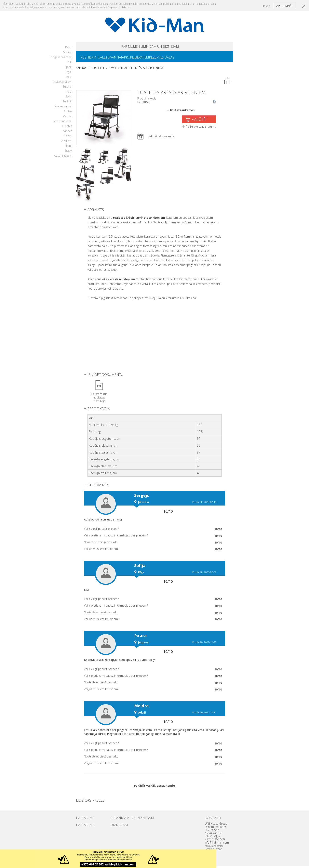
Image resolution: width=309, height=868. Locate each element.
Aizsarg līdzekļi (63, 158)
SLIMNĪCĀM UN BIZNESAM (165, 47)
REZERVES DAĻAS (179, 59)
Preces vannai (63, 109)
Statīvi (68, 153)
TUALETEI (108, 59)
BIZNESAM (117, 826)
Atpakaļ (227, 83)
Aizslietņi (67, 143)
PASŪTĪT (199, 122)
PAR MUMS (119, 47)
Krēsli (69, 79)
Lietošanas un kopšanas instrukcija (99, 400)
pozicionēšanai (63, 123)
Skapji (68, 148)
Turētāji (67, 89)
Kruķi (69, 64)
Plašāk (266, 6)
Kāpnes (67, 133)
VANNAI (124, 59)
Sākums (81, 70)
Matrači (67, 118)
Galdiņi (68, 138)
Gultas (68, 114)
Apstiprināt (285, 6)
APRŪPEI (139, 59)
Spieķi (68, 69)
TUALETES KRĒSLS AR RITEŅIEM (142, 70)
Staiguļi (68, 54)
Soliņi (69, 99)
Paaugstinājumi (63, 84)
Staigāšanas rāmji (61, 59)
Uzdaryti (212, 854)
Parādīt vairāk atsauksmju (155, 788)
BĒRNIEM (156, 59)
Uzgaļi (68, 74)
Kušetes (67, 128)
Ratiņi (69, 50)
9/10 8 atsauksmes (181, 112)
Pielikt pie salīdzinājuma (201, 129)
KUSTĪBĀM (90, 59)
